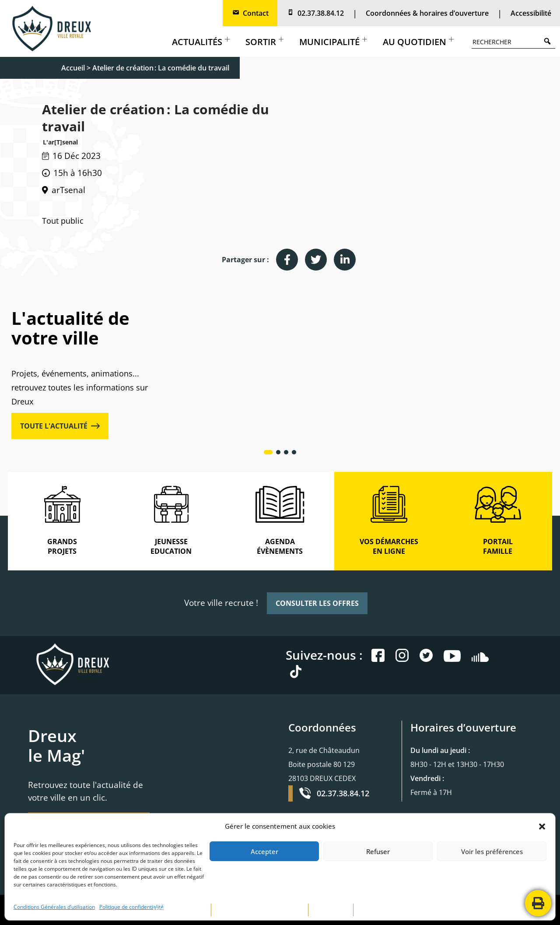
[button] (542, 827)
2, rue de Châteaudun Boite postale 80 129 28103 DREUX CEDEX (324, 764)
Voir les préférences (492, 851)
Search (549, 41)
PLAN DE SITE (331, 910)
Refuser (378, 851)
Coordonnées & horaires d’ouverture (427, 13)
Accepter (264, 851)
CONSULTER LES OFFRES (317, 603)
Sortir (264, 42)
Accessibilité (531, 13)
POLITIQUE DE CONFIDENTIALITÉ (260, 910)
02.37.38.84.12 (315, 13)
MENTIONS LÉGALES (180, 910)
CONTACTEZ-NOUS (383, 910)
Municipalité (333, 42)
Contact (250, 13)
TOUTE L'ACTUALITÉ (60, 426)
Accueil (73, 68)
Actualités (201, 42)
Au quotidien (418, 42)
